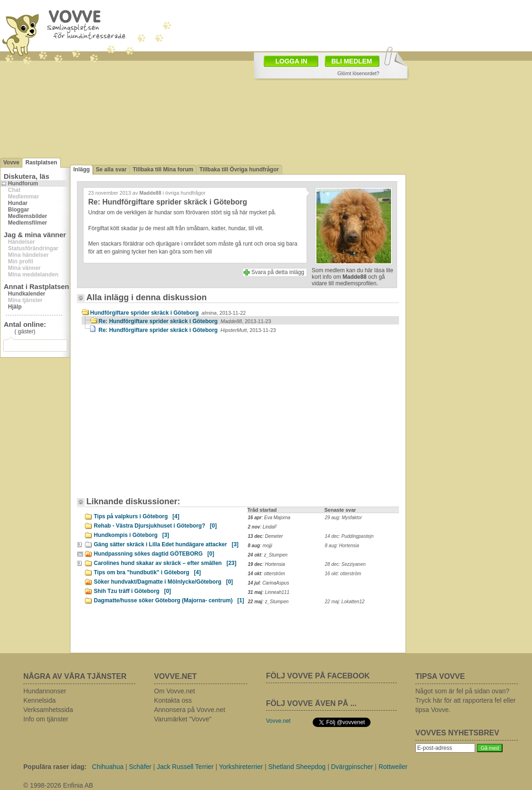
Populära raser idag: (55, 767)
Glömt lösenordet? (358, 73)
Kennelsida (39, 700)
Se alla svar (111, 169)
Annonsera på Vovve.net (190, 710)
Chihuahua (108, 767)
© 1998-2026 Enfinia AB (58, 785)
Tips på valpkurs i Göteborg (136, 516)
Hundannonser (45, 691)
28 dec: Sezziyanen (345, 564)
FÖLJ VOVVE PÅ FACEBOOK (318, 676)
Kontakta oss (173, 700)
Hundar (18, 203)
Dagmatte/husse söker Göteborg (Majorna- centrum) (169, 600)
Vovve (11, 162)
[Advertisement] (161, 420)
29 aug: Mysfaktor (343, 518)
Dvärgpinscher (352, 767)
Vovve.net (278, 721)
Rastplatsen (41, 162)
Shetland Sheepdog (297, 767)
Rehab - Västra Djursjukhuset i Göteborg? (155, 526)
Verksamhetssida (48, 710)
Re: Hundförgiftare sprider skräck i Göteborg (185, 321)
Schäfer (140, 767)
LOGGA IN (291, 61)
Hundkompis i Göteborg (131, 535)
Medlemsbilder (28, 216)
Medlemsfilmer (28, 223)
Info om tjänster (46, 719)
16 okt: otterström (343, 574)
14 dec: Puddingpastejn (349, 536)
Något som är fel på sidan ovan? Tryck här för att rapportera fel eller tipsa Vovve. (465, 700)
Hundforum (23, 183)
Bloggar (18, 210)
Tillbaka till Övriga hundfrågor (239, 169)
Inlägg (81, 169)
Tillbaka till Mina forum (163, 169)
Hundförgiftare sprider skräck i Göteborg (168, 313)
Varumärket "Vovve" (183, 719)
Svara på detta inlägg (278, 272)
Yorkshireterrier (241, 767)
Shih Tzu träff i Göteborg (132, 591)
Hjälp (15, 307)
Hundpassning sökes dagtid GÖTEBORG (154, 554)
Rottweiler (393, 767)
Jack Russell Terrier (185, 767)
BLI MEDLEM (352, 61)
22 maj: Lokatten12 (345, 602)
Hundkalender (27, 294)
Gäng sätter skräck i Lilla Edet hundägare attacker (166, 544)
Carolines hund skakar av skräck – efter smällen (165, 563)
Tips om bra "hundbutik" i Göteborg (147, 572)
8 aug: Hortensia (342, 546)
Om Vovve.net (175, 691)
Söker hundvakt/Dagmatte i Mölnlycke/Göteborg (163, 582)
